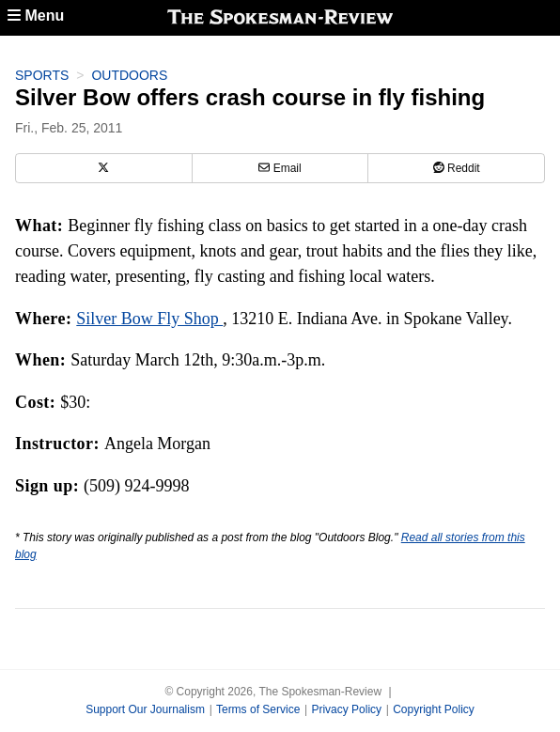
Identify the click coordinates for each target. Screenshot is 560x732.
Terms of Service (258, 709)
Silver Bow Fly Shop (149, 319)
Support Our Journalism (145, 709)
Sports (42, 75)
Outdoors (129, 75)
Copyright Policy (434, 709)
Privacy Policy (346, 709)
